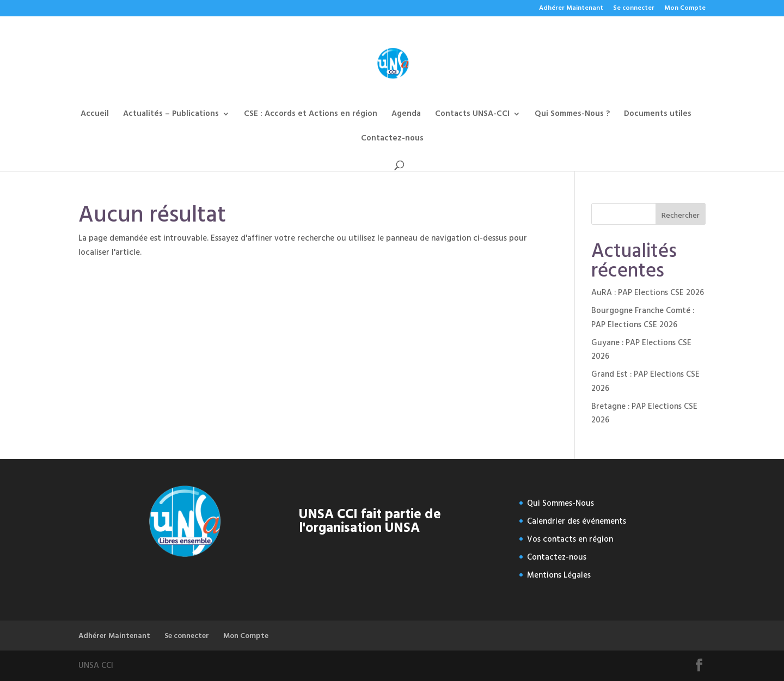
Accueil (95, 115)
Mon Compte (685, 9)
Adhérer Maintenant (571, 9)
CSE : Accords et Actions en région (311, 115)
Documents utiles (658, 115)
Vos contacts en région (570, 539)
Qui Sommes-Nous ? (572, 115)
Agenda (406, 115)
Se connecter (634, 9)
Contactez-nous (392, 140)
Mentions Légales (559, 575)
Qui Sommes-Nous (561, 503)
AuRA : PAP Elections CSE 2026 (648, 293)
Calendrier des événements (577, 521)
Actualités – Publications (171, 115)
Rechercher (681, 215)
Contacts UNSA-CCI (472, 115)
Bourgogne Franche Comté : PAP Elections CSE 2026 (643, 318)
